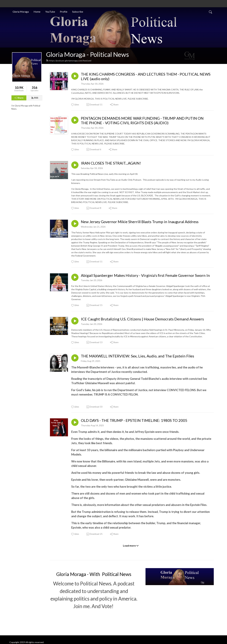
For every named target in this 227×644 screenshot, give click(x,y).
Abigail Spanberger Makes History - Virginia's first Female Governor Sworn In (145, 275)
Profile (64, 12)
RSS (35, 98)
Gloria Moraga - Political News (87, 54)
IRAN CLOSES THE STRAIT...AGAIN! (111, 163)
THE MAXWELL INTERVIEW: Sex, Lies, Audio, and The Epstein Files (137, 356)
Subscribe (78, 12)
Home (37, 12)
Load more (131, 546)
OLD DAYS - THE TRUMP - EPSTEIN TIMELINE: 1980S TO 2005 (134, 420)
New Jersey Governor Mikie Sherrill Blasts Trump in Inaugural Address (140, 222)
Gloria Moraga (21, 12)
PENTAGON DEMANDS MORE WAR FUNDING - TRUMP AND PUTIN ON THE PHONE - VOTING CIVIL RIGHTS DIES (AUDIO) (142, 121)
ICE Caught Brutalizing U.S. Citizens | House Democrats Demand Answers (142, 319)
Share (19, 98)
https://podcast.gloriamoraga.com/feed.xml (69, 61)
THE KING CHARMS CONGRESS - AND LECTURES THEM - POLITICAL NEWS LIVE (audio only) (146, 76)
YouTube (50, 12)
